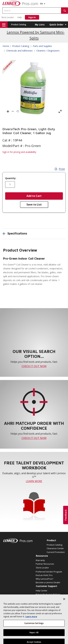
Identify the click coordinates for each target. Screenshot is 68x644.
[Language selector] (41, 4)
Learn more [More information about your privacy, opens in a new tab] (31, 621)
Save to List (34, 205)
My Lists (40, 25)
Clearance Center (55, 548)
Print (60, 169)
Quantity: (11, 178)
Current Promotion (56, 552)
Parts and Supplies (42, 46)
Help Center (42, 591)
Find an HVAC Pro (44, 575)
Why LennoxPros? (44, 579)
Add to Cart (34, 196)
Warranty (40, 560)
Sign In (32, 17)
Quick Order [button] (56, 25)
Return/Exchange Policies (48, 594)
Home (6, 46)
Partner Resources (45, 564)
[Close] (64, 603)
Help (20, 17)
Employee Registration (47, 598)
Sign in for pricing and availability (19, 152)
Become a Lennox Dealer (48, 582)
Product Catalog (19, 25)
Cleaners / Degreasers (48, 51)
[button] (65, 11)
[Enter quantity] (10, 184)
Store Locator (8, 17)
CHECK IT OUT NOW (34, 366)
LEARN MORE (34, 481)
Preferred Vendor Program (49, 572)
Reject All (34, 637)
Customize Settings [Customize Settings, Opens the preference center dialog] (34, 627)
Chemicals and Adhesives (19, 51)
